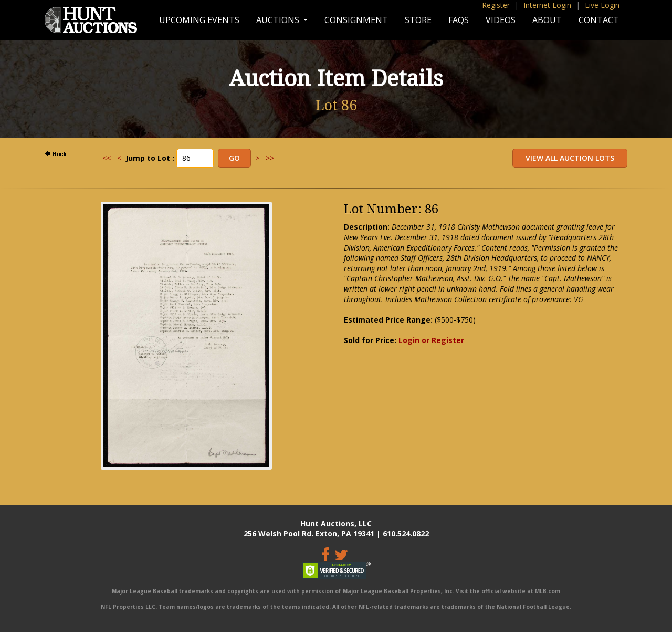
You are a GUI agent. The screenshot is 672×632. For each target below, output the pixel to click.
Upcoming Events (199, 20)
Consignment (356, 20)
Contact (599, 20)
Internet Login (547, 5)
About (547, 20)
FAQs (459, 20)
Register (496, 5)
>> (270, 158)
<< (107, 158)
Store (418, 20)
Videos (501, 20)
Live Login (602, 5)
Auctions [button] (279, 20)
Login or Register (431, 340)
